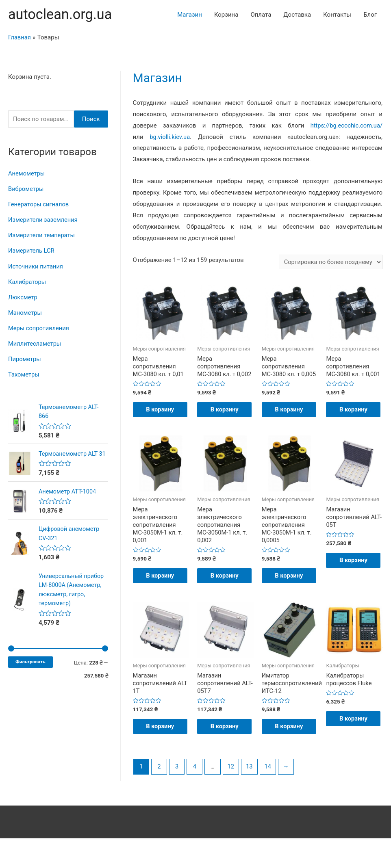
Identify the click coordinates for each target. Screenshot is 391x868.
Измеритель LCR (32, 251)
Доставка (297, 15)
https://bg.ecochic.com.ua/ (346, 126)
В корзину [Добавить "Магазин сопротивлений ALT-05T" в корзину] (354, 575)
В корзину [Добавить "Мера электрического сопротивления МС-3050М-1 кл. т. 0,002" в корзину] (225, 591)
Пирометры (25, 358)
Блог (370, 15)
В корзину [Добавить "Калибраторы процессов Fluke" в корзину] (354, 743)
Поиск (91, 119)
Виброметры (26, 189)
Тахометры (24, 373)
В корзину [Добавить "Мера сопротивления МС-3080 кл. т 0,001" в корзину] (354, 415)
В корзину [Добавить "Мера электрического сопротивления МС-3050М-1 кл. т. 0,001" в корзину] (161, 591)
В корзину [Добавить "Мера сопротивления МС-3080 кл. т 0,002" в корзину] (225, 415)
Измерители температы (42, 235)
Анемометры (27, 174)
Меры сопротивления (39, 327)
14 (270, 796)
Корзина (226, 15)
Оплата (261, 15)
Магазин (190, 15)
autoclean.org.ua (61, 14)
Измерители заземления (44, 220)
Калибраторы (27, 281)
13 (251, 796)
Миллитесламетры (35, 343)
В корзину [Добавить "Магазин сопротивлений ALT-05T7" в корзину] (225, 751)
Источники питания (36, 266)
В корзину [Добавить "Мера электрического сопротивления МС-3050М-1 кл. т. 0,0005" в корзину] (290, 591)
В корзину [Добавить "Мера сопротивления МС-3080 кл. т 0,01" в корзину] (161, 415)
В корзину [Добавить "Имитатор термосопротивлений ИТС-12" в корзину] (290, 751)
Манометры (25, 312)
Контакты (337, 15)
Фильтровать (30, 669)
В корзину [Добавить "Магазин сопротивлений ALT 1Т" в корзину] (161, 751)
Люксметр (23, 297)
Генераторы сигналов (39, 205)
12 (232, 796)
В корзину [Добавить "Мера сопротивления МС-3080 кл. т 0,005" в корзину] (290, 415)
